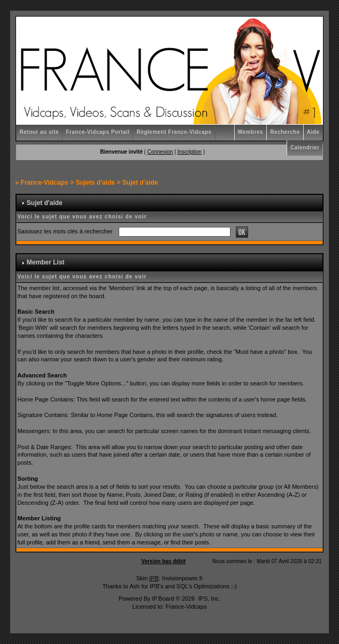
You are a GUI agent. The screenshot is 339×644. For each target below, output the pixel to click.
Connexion (160, 152)
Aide (313, 132)
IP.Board (163, 598)
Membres (251, 132)
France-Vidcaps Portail (98, 132)
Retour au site (40, 132)
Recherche (285, 132)
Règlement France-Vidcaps (174, 132)
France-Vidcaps (45, 183)
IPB (154, 578)
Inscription (190, 152)
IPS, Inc (208, 598)
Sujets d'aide (95, 183)
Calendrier (305, 147)
